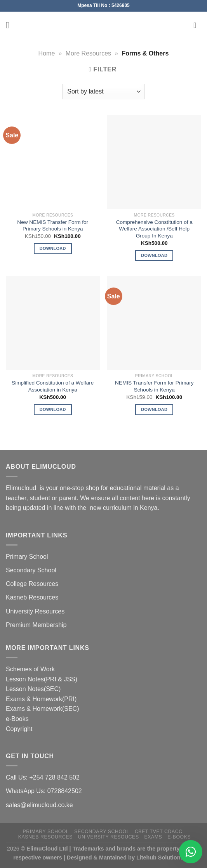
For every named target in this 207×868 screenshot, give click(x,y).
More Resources (88, 53)
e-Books (17, 719)
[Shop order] (103, 92)
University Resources (35, 611)
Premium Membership (36, 625)
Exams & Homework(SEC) (42, 709)
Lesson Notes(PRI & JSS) (42, 679)
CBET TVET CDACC (159, 832)
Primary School (27, 557)
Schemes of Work (30, 669)
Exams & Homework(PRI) (41, 699)
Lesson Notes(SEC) (33, 689)
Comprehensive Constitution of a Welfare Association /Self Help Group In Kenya (154, 229)
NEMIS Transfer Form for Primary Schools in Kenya (154, 386)
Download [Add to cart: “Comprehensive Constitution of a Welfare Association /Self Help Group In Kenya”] (154, 255)
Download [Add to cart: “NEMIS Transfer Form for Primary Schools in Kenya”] (154, 409)
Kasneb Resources (32, 597)
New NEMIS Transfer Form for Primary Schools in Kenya (53, 226)
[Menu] (10, 25)
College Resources (32, 584)
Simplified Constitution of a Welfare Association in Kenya (53, 386)
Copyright (19, 729)
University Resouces (109, 837)
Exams (153, 837)
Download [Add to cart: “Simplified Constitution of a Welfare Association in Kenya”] (53, 409)
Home (47, 53)
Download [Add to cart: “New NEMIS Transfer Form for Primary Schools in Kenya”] (53, 248)
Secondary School (31, 570)
